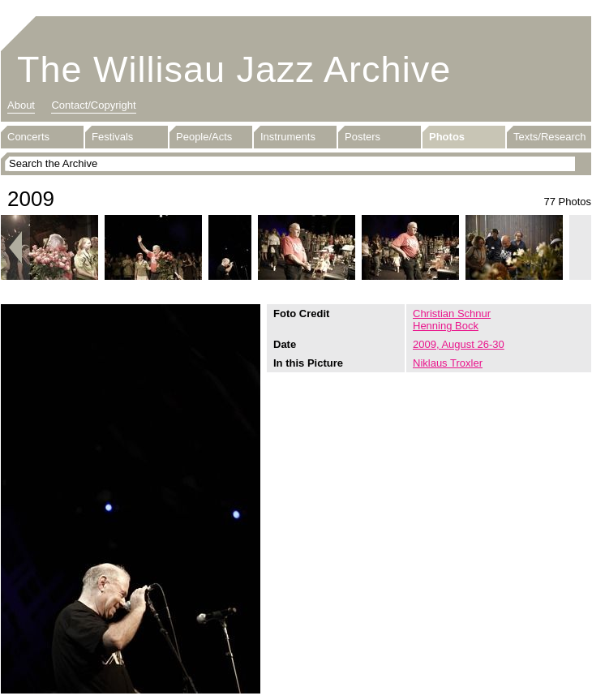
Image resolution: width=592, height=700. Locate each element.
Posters (362, 137)
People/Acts (204, 137)
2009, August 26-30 (459, 344)
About (21, 105)
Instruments (288, 137)
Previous (15, 247)
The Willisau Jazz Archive (234, 69)
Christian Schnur (452, 313)
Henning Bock (446, 326)
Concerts (28, 137)
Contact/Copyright (93, 105)
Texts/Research (550, 137)
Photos (447, 137)
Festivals (112, 137)
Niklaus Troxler (448, 363)
